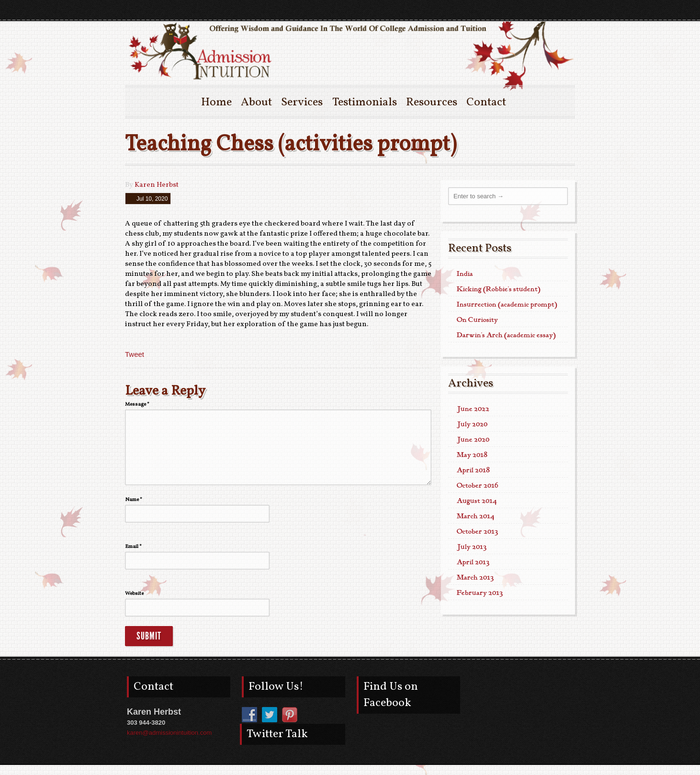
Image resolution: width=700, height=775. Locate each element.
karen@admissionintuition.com (169, 733)
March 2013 (475, 578)
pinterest (532, 10)
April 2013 (473, 562)
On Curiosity (477, 320)
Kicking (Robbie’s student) (499, 289)
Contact (486, 103)
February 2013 (480, 593)
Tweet (135, 354)
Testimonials (365, 103)
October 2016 (478, 486)
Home (216, 103)
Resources (432, 103)
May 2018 (472, 455)
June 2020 (473, 440)
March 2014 (475, 516)
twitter (549, 10)
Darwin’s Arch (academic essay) (506, 335)
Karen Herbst (157, 185)
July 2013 (472, 547)
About (256, 103)
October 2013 (477, 532)
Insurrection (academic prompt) (507, 305)
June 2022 (473, 409)
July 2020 (472, 424)
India (465, 274)
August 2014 (477, 501)
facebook (566, 10)
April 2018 (473, 470)
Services (302, 103)
